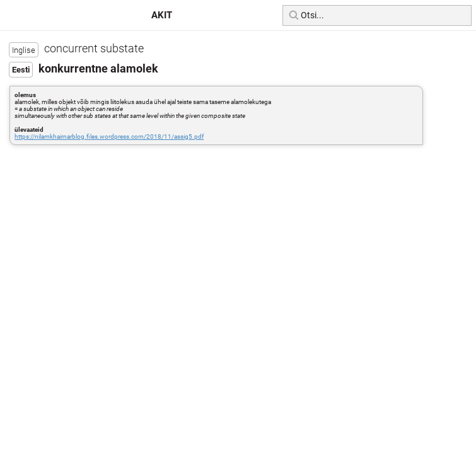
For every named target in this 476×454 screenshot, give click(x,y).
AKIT (162, 15)
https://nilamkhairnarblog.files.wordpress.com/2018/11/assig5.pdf (109, 137)
